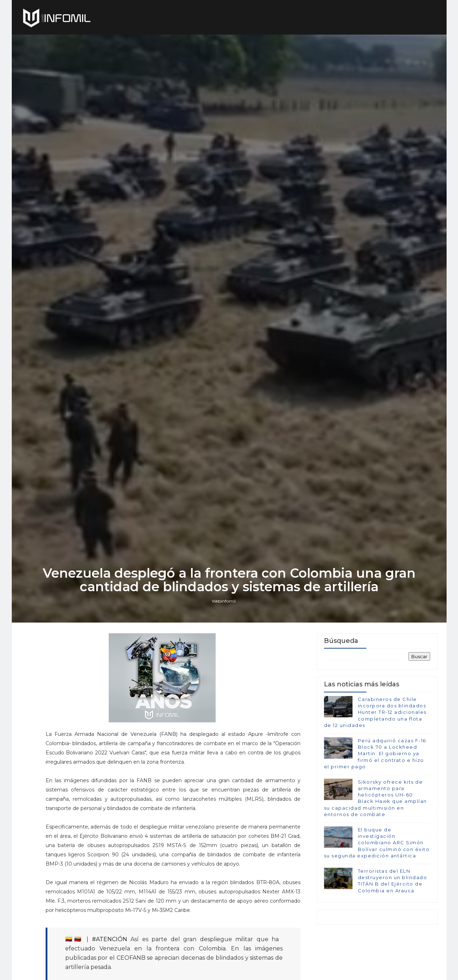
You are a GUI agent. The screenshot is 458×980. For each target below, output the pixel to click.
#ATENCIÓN (110, 939)
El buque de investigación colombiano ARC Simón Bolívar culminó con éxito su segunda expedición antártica (377, 843)
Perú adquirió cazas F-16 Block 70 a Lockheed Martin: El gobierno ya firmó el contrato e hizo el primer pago (375, 754)
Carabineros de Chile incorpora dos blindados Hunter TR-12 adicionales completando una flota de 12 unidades (375, 712)
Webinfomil (224, 601)
